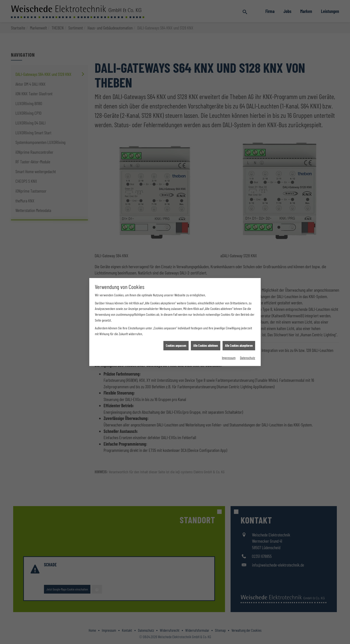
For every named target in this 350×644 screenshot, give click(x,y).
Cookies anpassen (176, 158)
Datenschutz (248, 170)
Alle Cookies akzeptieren (239, 158)
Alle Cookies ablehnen (206, 158)
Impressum (229, 170)
